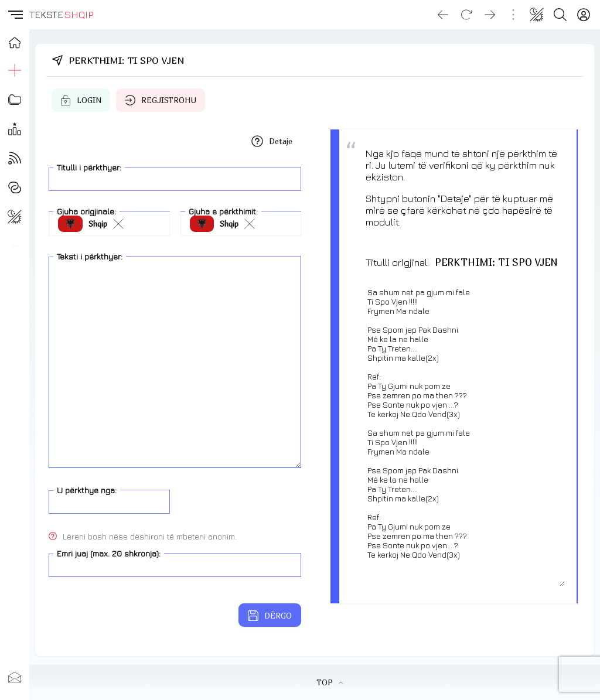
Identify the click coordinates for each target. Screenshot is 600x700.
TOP (330, 682)
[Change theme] (537, 15)
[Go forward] (490, 15)
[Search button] (560, 15)
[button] (15, 15)
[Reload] (466, 15)
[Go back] (443, 15)
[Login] (584, 15)
